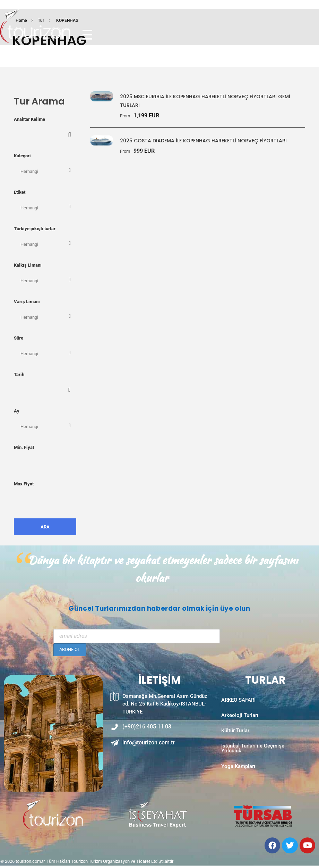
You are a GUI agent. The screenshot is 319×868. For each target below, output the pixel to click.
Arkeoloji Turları (240, 720)
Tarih (19, 374)
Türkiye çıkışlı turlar (35, 229)
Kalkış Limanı (28, 265)
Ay (17, 411)
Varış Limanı (27, 302)
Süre (19, 338)
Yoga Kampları (238, 780)
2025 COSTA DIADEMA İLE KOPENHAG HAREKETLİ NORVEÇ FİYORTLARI (203, 141)
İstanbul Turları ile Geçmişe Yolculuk (253, 759)
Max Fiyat (24, 484)
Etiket (20, 192)
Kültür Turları (236, 737)
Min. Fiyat (24, 447)
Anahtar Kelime (29, 119)
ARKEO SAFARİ (238, 702)
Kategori (22, 156)
